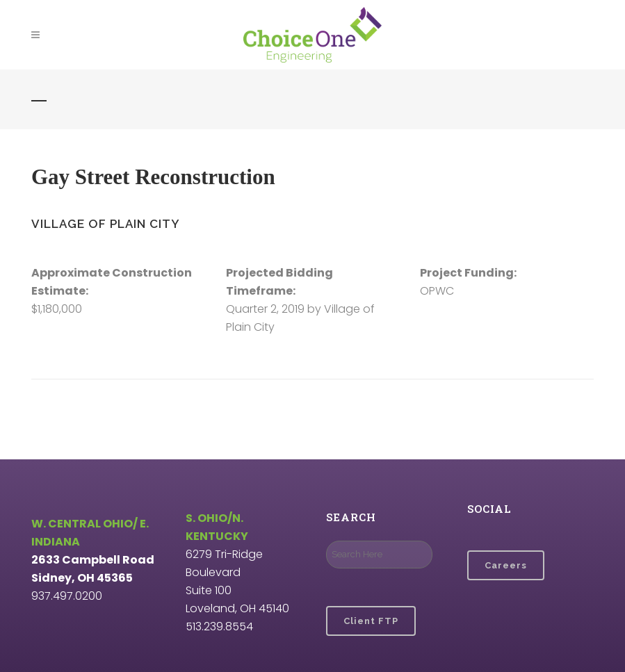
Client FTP (371, 621)
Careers (506, 565)
